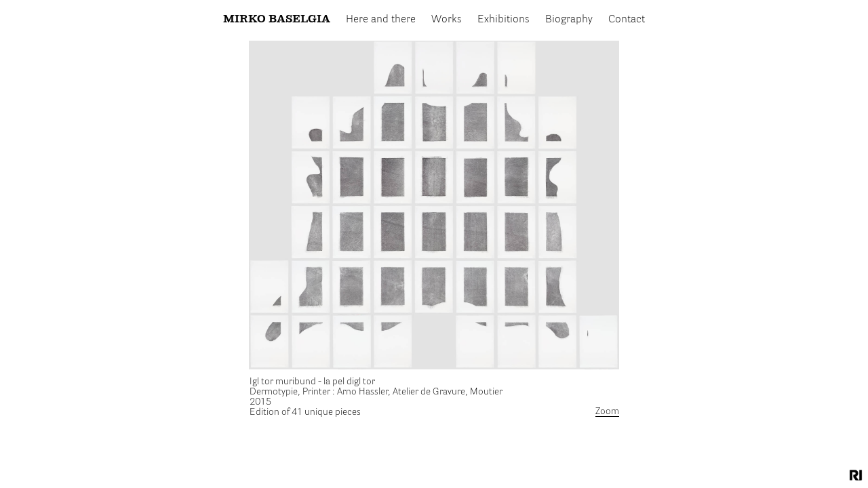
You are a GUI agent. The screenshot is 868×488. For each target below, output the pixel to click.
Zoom (607, 411)
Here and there (381, 20)
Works (447, 20)
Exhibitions (504, 20)
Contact (627, 20)
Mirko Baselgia (277, 20)
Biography (569, 20)
